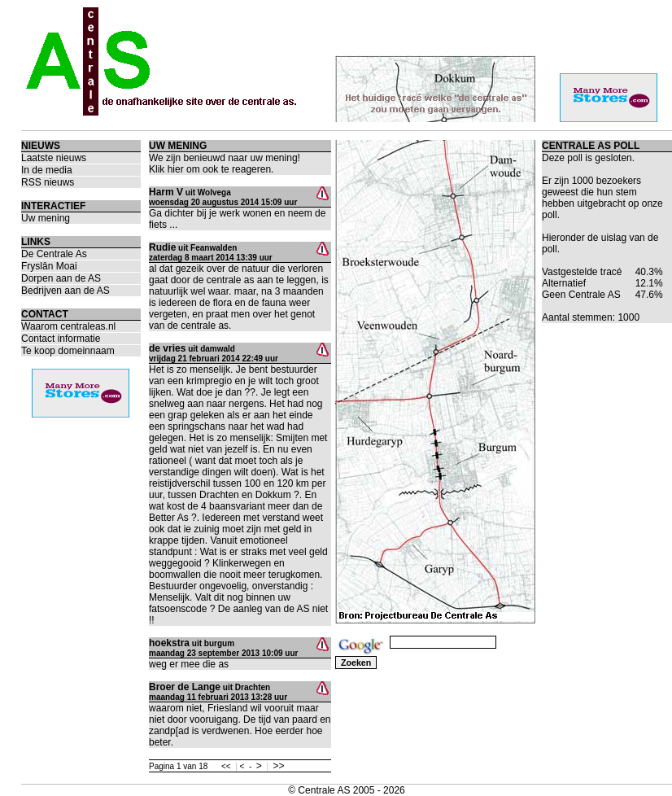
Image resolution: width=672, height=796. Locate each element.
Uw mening (46, 218)
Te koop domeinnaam (68, 351)
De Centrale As (54, 254)
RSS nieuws (48, 182)
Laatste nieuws (54, 158)
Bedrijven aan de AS (65, 291)
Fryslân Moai (49, 266)
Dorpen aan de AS (61, 278)
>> (279, 766)
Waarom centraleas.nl (68, 326)
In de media (47, 170)
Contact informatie (61, 339)
